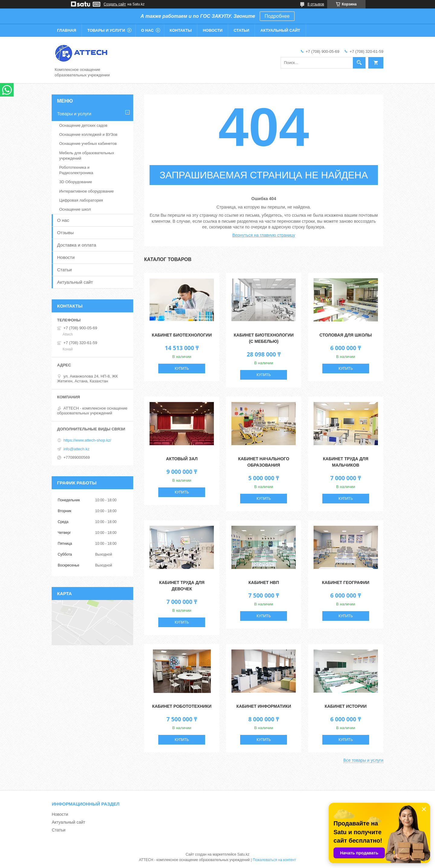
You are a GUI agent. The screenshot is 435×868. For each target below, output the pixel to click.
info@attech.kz (76, 449)
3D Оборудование (76, 182)
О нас (147, 30)
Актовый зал (182, 459)
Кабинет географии (346, 582)
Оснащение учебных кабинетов (88, 144)
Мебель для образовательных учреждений (87, 156)
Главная (67, 30)
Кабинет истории (346, 706)
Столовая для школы (346, 335)
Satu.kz (243, 854)
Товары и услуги (106, 30)
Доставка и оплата (77, 245)
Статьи (241, 30)
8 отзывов (316, 4)
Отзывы (65, 233)
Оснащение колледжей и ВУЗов (88, 134)
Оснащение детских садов (83, 125)
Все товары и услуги (363, 760)
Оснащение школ (75, 209)
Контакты (181, 30)
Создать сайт (115, 4)
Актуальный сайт (280, 30)
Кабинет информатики (264, 706)
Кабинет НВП (264, 582)
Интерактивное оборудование (87, 191)
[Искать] (359, 63)
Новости (213, 30)
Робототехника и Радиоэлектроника (76, 170)
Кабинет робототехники (182, 706)
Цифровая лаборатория (81, 200)
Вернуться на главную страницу (264, 235)
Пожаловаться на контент (274, 860)
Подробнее (277, 16)
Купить (182, 369)
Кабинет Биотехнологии (182, 335)
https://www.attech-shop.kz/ (87, 440)
